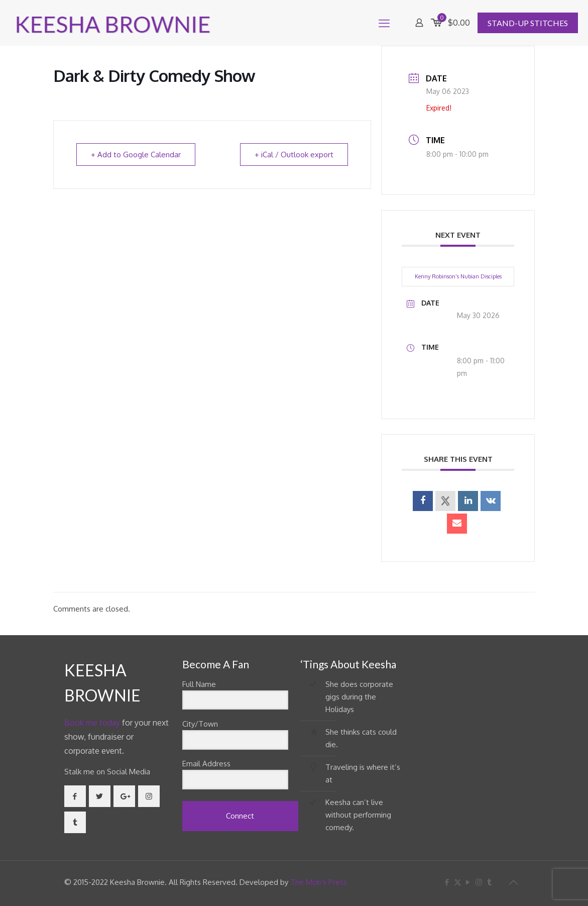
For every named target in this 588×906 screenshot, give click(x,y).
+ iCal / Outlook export (294, 155)
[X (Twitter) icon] (458, 882)
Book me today (92, 723)
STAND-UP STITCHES (528, 23)
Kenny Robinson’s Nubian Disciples (458, 276)
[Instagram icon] (479, 882)
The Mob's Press (319, 882)
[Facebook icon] (447, 882)
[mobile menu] (384, 23)
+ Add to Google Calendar (136, 155)
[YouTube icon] (468, 882)
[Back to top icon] (514, 882)
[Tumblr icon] (489, 882)
